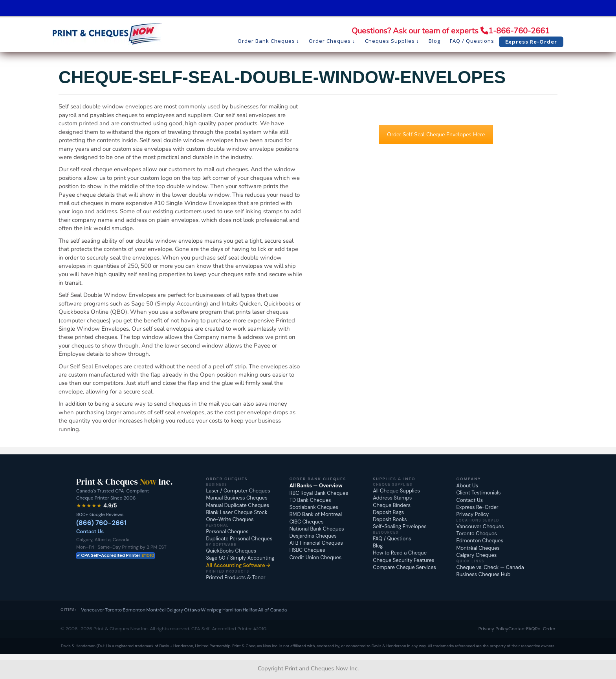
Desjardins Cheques (313, 536)
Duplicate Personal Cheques (239, 539)
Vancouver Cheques (480, 526)
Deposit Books (390, 519)
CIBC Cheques (307, 522)
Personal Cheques (227, 532)
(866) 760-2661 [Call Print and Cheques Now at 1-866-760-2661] (101, 523)
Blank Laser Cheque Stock (236, 512)
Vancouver (93, 610)
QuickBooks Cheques (231, 551)
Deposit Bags (388, 512)
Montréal (156, 610)
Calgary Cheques (477, 555)
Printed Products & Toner (236, 577)
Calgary (175, 610)
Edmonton (134, 610)
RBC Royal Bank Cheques (319, 493)
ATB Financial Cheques (316, 543)
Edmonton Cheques (480, 541)
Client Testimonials (479, 493)
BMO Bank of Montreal (316, 514)
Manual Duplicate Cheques (237, 505)
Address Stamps (392, 498)
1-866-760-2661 (519, 31)
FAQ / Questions (392, 539)
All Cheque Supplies (396, 491)
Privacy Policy (473, 514)
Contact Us (90, 532)
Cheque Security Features (403, 560)
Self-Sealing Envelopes (400, 526)
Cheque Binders (392, 505)
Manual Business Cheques (236, 498)
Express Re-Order (478, 507)
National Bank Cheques (317, 529)
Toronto (114, 610)
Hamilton (232, 610)
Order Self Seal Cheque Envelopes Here (436, 135)
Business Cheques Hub (484, 574)
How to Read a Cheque (400, 553)
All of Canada (273, 610)
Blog (378, 546)
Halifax (250, 610)
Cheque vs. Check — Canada (490, 567)
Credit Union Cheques (316, 557)
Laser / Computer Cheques (238, 491)
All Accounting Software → (238, 565)
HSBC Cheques (307, 550)
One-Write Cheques (230, 519)
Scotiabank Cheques (314, 507)
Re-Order (545, 629)
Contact (517, 629)
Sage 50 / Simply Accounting (240, 558)
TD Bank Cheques (310, 500)
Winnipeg (211, 610)
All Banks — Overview (316, 486)
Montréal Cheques (478, 548)
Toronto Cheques (477, 533)
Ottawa (192, 610)
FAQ (530, 629)
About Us (467, 486)
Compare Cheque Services (404, 567)
